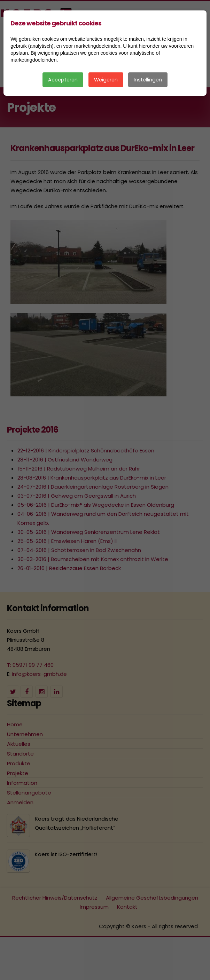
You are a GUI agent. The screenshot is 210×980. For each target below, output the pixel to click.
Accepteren (63, 80)
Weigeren (106, 80)
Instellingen (148, 80)
